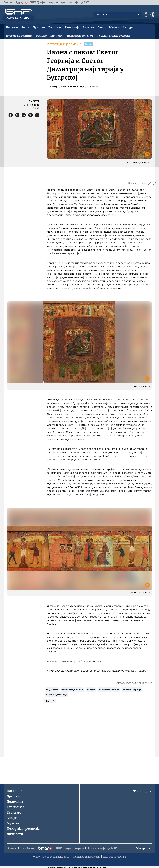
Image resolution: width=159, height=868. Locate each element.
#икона (91, 690)
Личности (15, 834)
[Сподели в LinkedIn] (24, 115)
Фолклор (142, 791)
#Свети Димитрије (57, 694)
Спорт (12, 818)
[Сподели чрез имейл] (37, 115)
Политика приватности (86, 857)
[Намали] (154, 183)
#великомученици (72, 690)
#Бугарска (52, 690)
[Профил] (153, 15)
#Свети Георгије (132, 690)
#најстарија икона (109, 690)
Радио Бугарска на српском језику (73, 87)
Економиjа (16, 807)
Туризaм (14, 812)
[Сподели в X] (17, 115)
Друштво (14, 796)
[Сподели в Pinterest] (30, 115)
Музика (13, 823)
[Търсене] (138, 15)
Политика (15, 802)
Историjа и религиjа (64, 44)
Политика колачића (115, 857)
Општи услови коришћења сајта (51, 857)
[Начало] (19, 12)
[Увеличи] (149, 183)
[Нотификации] (146, 15)
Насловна (14, 791)
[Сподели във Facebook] (11, 115)
